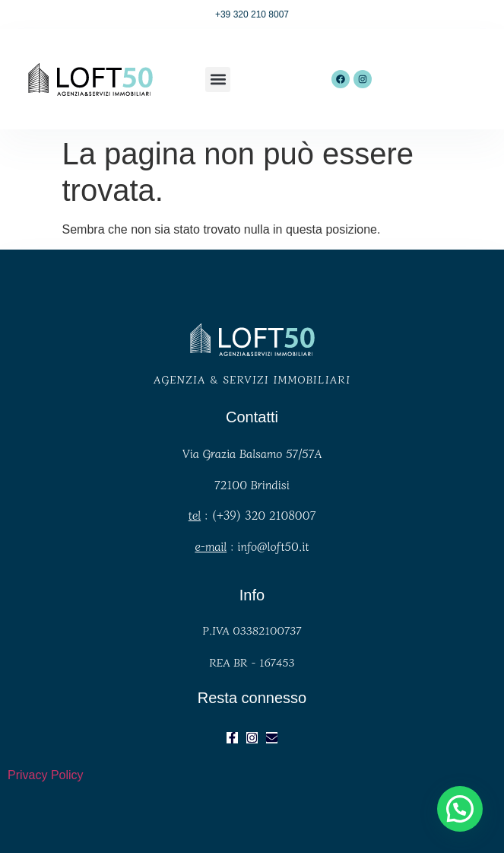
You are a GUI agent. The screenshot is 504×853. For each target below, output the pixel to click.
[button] (218, 80)
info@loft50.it (273, 546)
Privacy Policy (46, 775)
